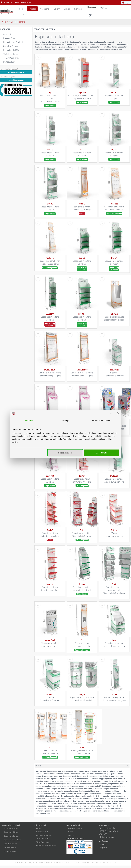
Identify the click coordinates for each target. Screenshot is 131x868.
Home (22, 9)
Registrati (104, 848)
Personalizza (65, 453)
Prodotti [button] (32, 9)
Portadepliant (9, 62)
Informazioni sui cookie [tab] (103, 420)
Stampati (7, 34)
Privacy (39, 828)
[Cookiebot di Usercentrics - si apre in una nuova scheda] (101, 413)
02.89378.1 (6, 2)
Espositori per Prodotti (13, 42)
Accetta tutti (102, 453)
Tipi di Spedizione (42, 839)
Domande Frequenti (75, 828)
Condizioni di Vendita (44, 835)
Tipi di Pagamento (43, 842)
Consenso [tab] (28, 420)
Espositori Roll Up (11, 50)
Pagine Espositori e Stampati (46, 845)
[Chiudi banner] (118, 413)
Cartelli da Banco (11, 54)
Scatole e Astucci (11, 46)
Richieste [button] (78, 9)
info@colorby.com (23, 2)
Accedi (103, 844)
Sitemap (71, 835)
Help (22, 14)
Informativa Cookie (43, 832)
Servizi (67, 9)
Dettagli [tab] (65, 420)
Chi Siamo (45, 9)
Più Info (38, 766)
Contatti (71, 832)
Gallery (57, 9)
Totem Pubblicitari (11, 58)
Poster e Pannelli (11, 38)
